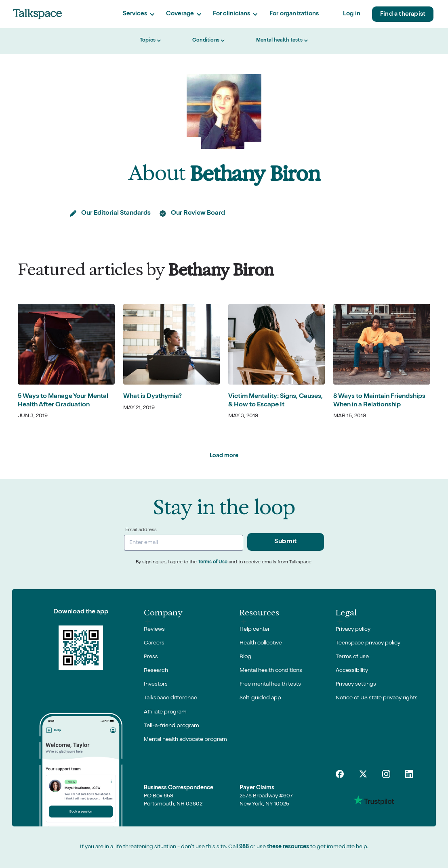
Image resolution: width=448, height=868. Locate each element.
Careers (154, 643)
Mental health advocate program (185, 740)
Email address (141, 530)
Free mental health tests (270, 684)
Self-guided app (260, 698)
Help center (255, 630)
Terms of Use (213, 563)
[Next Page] (224, 456)
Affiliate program (165, 712)
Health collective (261, 643)
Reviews (154, 630)
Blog (245, 657)
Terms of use (352, 657)
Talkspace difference (170, 698)
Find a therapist (403, 14)
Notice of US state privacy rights (377, 698)
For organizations (294, 14)
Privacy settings (356, 684)
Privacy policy (353, 630)
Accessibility (352, 671)
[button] (139, 14)
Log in (352, 14)
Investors (156, 684)
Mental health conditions (271, 671)
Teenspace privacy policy (368, 643)
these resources (288, 847)
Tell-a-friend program (171, 726)
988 (244, 847)
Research (156, 671)
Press (151, 657)
